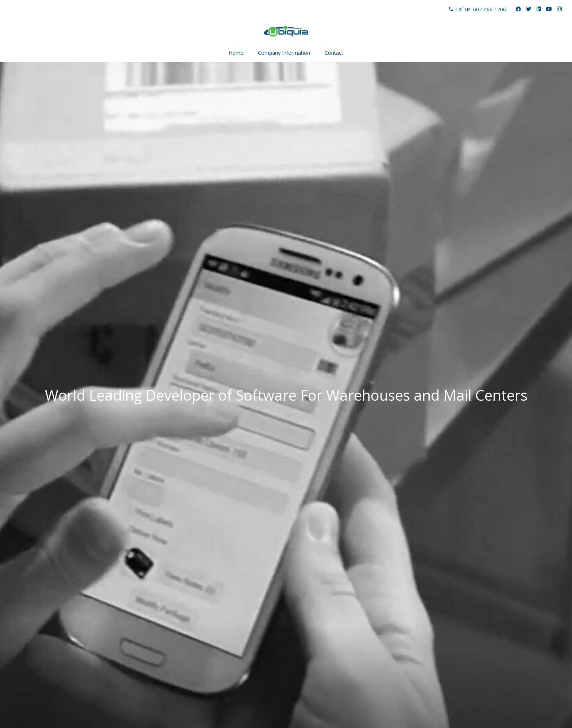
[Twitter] (529, 9)
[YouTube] (549, 9)
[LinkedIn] (539, 9)
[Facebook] (518, 9)
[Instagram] (559, 9)
